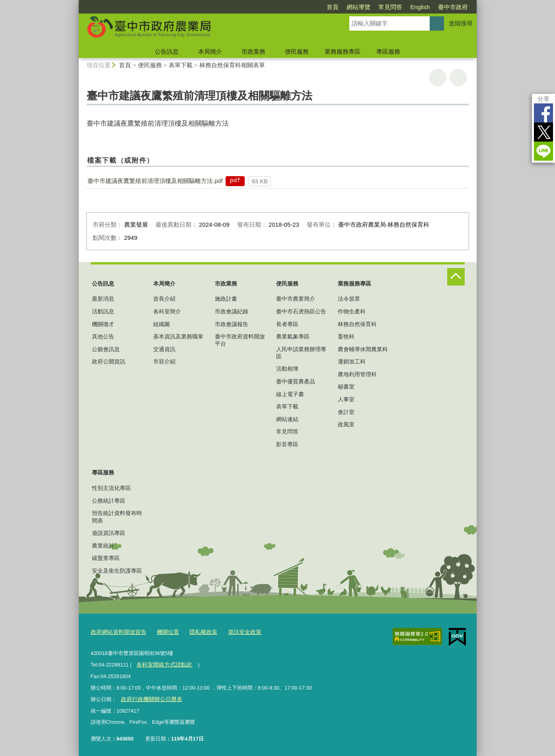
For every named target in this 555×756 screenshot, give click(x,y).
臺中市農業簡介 (296, 299)
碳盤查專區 (106, 558)
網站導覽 (358, 7)
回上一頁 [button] (458, 78)
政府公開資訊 (109, 361)
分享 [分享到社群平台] (543, 99)
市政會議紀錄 (232, 311)
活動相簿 (287, 369)
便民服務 (297, 52)
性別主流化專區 (111, 488)
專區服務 (388, 52)
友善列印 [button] (438, 78)
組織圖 (162, 324)
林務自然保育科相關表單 (232, 65)
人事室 (346, 399)
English (420, 7)
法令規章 (349, 299)
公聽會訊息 (106, 349)
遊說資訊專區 (109, 533)
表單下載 (181, 65)
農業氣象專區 (293, 336)
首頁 (333, 7)
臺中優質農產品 (296, 381)
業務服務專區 (343, 52)
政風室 (346, 424)
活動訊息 (103, 311)
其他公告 (103, 336)
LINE (543, 151)
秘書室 (346, 387)
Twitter (543, 132)
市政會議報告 (232, 324)
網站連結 (287, 419)
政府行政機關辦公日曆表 (149, 697)
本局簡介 (210, 52)
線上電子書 (290, 394)
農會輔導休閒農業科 (363, 349)
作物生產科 (352, 311)
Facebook (543, 113)
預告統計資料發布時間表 (117, 517)
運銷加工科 (352, 361)
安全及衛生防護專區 (117, 571)
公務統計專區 (109, 501)
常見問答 (390, 7)
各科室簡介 (167, 311)
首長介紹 (164, 299)
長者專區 (287, 324)
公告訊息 (167, 52)
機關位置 (163, 631)
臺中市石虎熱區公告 (301, 311)
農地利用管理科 (357, 374)
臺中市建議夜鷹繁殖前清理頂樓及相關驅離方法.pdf (155, 181)
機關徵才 (103, 324)
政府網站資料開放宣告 (117, 631)
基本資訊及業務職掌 (178, 336)
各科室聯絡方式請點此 (162, 664)
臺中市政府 (453, 7)
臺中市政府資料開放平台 (240, 340)
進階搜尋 (461, 23)
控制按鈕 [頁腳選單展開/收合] (456, 277)
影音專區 (287, 444)
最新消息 (103, 299)
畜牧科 (346, 336)
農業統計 (103, 546)
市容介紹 (164, 361)
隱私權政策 (197, 631)
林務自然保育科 (357, 324)
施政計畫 (226, 299)
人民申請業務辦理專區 (301, 353)
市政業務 (253, 52)
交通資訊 (164, 349)
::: (75, 3)
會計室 (346, 412)
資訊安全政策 (236, 631)
